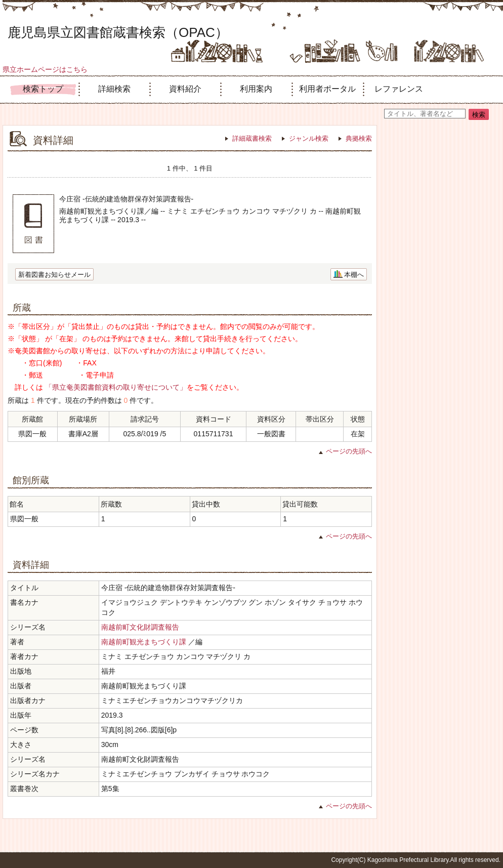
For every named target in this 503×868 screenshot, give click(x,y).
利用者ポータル (327, 89)
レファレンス (399, 89)
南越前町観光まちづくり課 (144, 642)
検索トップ (43, 89)
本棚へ (354, 275)
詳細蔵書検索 (252, 138)
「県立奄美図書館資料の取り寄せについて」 (116, 387)
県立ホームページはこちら (45, 69)
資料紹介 (185, 89)
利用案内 (256, 89)
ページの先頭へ (349, 451)
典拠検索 (359, 138)
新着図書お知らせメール (54, 275)
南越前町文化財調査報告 (140, 627)
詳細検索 (114, 89)
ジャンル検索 (309, 138)
